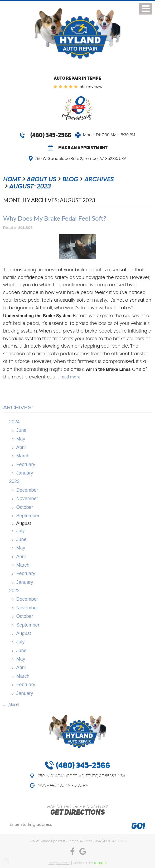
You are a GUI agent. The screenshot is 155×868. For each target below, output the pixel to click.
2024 (14, 422)
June (21, 430)
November (27, 499)
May (21, 439)
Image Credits (59, 863)
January (25, 473)
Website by (90, 863)
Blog (70, 180)
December (27, 490)
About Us (41, 180)
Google (83, 853)
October (25, 507)
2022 (14, 591)
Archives (99, 180)
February (26, 464)
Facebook (72, 853)
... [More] (11, 704)
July (21, 531)
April (21, 447)
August (24, 633)
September (28, 516)
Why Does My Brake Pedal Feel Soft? (55, 218)
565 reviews (91, 87)
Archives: (18, 407)
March (23, 456)
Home (12, 180)
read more (70, 377)
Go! (138, 827)
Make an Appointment (83, 148)
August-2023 (30, 187)
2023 (14, 481)
